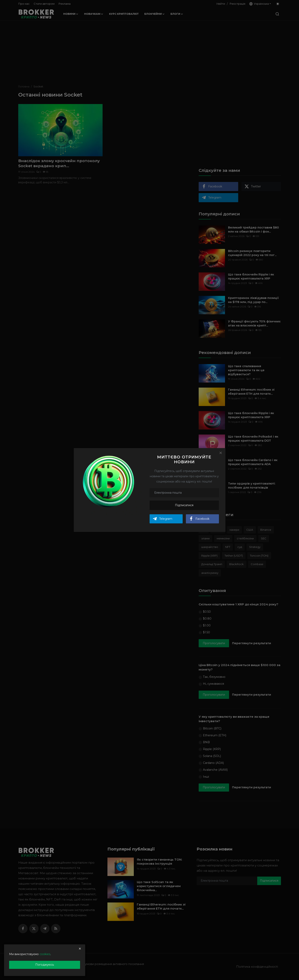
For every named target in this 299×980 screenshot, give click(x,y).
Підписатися (184, 505)
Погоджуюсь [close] (45, 965)
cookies (45, 954)
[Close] (221, 453)
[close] (80, 949)
